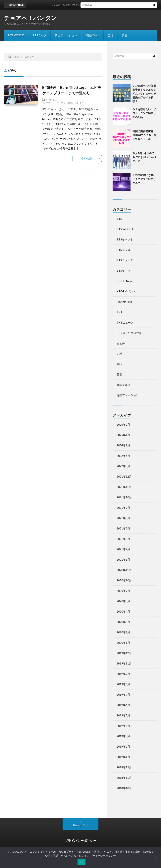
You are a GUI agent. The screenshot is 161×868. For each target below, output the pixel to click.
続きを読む (87, 158)
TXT (119, 312)
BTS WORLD (16, 35)
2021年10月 (124, 497)
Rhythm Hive (125, 302)
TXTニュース (125, 322)
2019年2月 (123, 746)
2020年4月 (123, 611)
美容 (125, 35)
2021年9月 (123, 508)
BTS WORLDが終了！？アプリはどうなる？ (144, 179)
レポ (119, 354)
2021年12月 (124, 476)
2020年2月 (123, 632)
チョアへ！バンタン (30, 18)
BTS (48, 103)
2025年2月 (123, 425)
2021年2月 (123, 549)
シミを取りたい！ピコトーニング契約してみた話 (144, 113)
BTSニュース (125, 260)
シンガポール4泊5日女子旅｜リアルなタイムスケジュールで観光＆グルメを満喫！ (99, 5)
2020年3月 (123, 622)
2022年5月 (123, 466)
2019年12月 (124, 653)
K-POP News (125, 281)
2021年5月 (123, 539)
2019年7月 (123, 695)
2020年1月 (123, 643)
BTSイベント (125, 239)
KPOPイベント (126, 291)
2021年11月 (124, 487)
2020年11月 (124, 570)
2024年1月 (123, 445)
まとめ (121, 343)
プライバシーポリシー (80, 841)
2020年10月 (124, 580)
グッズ (55, 103)
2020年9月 (123, 591)
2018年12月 (124, 767)
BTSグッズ (51, 99)
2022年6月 (123, 456)
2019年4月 (123, 726)
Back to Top (81, 825)
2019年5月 (123, 715)
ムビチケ (79, 103)
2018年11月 (124, 778)
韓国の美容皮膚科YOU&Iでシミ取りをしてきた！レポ (144, 135)
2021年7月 (123, 528)
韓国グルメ (92, 35)
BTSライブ (40, 35)
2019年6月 (123, 705)
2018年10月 (124, 788)
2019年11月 (124, 663)
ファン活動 (67, 103)
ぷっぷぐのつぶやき (129, 333)
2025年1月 (123, 435)
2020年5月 (123, 601)
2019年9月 (123, 674)
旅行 (111, 35)
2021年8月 (123, 518)
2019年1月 (123, 757)
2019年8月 (123, 684)
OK (81, 862)
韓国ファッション (66, 35)
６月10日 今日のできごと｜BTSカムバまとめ (144, 157)
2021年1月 (123, 560)
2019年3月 (123, 736)
